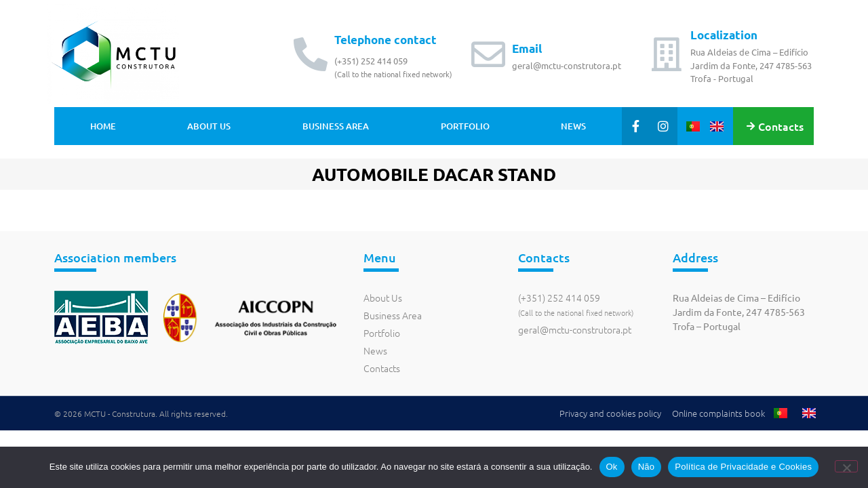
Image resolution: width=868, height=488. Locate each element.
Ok (612, 467)
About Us (209, 126)
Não (647, 467)
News (573, 126)
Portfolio (465, 126)
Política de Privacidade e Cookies (743, 467)
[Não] (846, 466)
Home (103, 126)
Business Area (336, 126)
